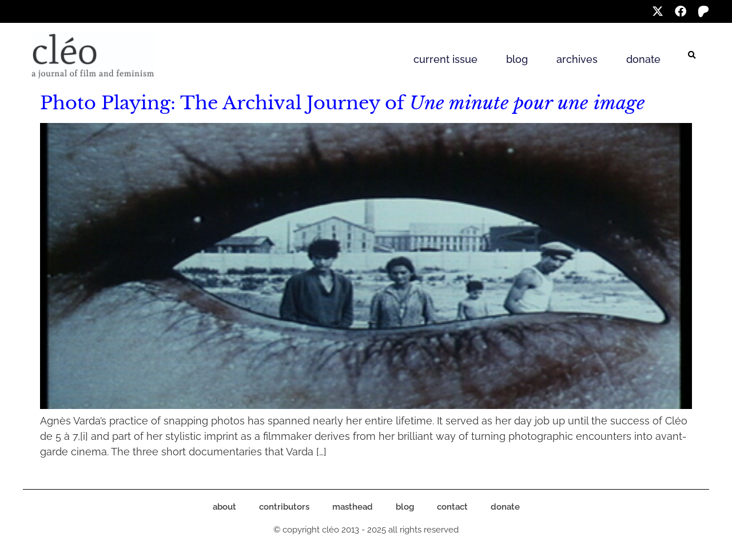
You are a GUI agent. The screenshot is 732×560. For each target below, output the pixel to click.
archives (577, 59)
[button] (692, 55)
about (224, 507)
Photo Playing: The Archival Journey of (343, 103)
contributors (284, 507)
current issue (445, 59)
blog (517, 59)
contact (452, 507)
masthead (353, 507)
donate (643, 59)
